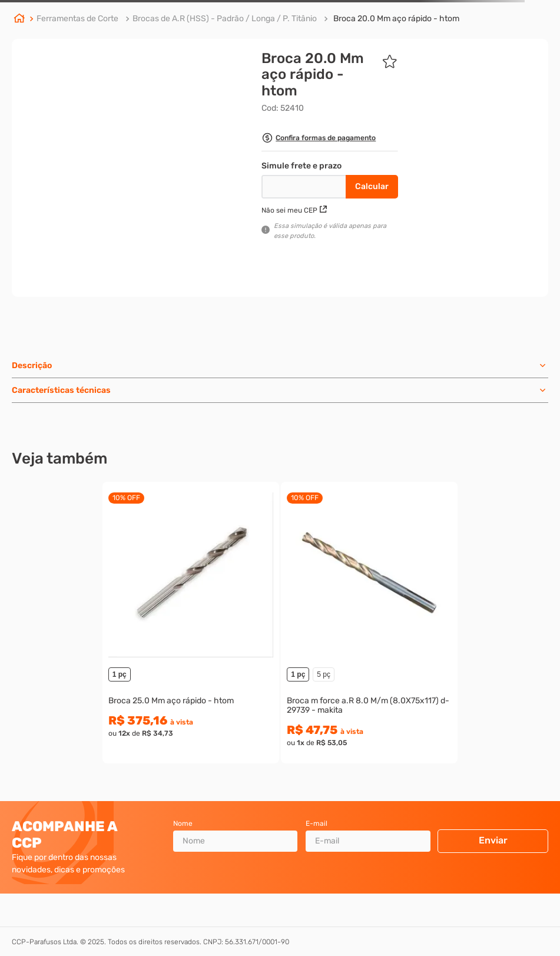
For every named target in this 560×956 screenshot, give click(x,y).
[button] (319, 139)
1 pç (120, 674)
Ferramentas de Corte (77, 19)
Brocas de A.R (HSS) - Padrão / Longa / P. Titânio (225, 19)
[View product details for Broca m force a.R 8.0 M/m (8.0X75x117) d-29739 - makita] (369, 623)
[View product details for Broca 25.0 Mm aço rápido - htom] (191, 623)
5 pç (324, 674)
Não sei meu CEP (294, 210)
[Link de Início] (19, 19)
